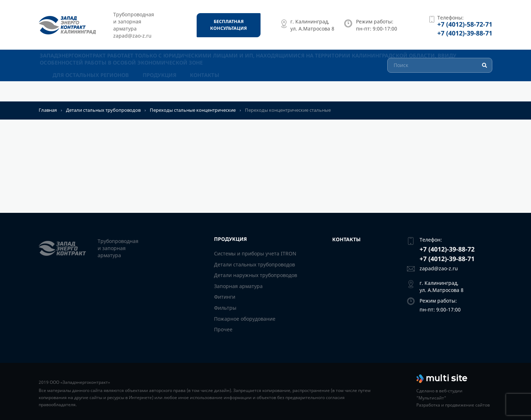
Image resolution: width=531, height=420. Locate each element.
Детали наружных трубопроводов (256, 275)
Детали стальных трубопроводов (103, 110)
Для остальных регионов (91, 90)
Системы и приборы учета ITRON (255, 253)
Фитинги (225, 297)
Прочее (223, 329)
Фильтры (225, 308)
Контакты (206, 90)
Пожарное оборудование (245, 318)
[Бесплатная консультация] (229, 25)
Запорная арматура (238, 286)
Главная (48, 110)
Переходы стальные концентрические (193, 110)
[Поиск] (440, 75)
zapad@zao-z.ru (439, 268)
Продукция (160, 90)
